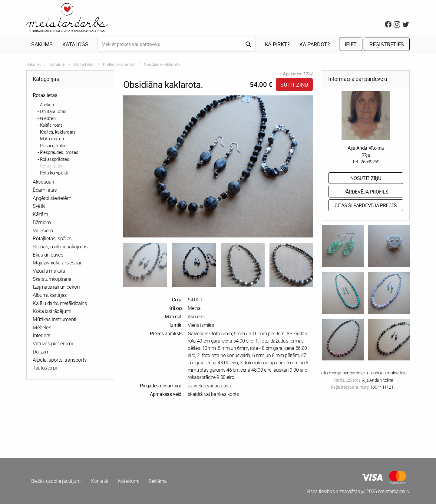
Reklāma (158, 481)
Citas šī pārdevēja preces (366, 205)
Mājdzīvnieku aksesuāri (58, 262)
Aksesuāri (43, 182)
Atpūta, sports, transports (60, 360)
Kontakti (100, 481)
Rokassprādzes (55, 159)
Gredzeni (48, 118)
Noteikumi (129, 481)
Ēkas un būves (48, 255)
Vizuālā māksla (49, 271)
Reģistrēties (387, 44)
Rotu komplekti (54, 173)
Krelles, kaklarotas (119, 64)
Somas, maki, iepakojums (60, 246)
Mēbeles (42, 327)
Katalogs (75, 44)
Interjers (42, 335)
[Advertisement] (121, 428)
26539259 (370, 161)
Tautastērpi (45, 368)
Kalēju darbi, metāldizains (60, 303)
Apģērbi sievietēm (52, 198)
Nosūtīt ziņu (366, 178)
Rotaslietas (84, 64)
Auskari (47, 104)
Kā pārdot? (315, 44)
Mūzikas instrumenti (54, 319)
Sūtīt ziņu (294, 85)
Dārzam (41, 351)
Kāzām (40, 214)
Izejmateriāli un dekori (56, 287)
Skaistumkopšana (52, 279)
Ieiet (351, 44)
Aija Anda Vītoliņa (366, 148)
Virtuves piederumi (53, 343)
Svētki (39, 206)
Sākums (42, 44)
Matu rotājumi (53, 138)
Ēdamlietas (45, 190)
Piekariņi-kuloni (54, 145)
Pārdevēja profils (366, 192)
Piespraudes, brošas (59, 152)
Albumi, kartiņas (50, 295)
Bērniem (42, 222)
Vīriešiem (43, 230)
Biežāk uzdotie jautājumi (56, 481)
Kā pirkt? (277, 44)
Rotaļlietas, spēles (52, 238)
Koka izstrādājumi (52, 311)
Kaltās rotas (51, 125)
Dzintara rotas (53, 111)
